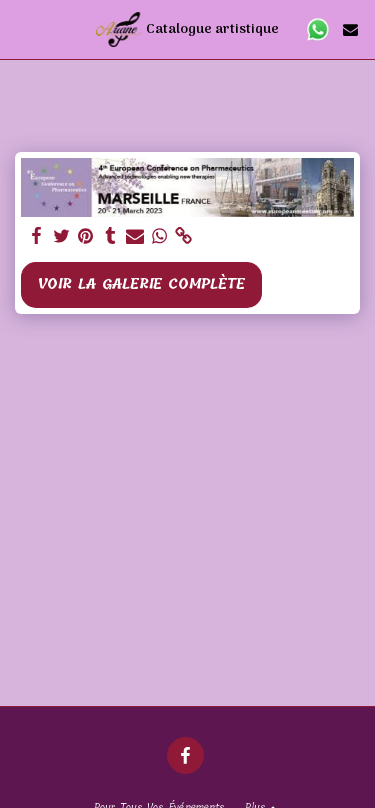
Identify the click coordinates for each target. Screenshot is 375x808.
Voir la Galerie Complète (141, 284)
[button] (22, 28)
